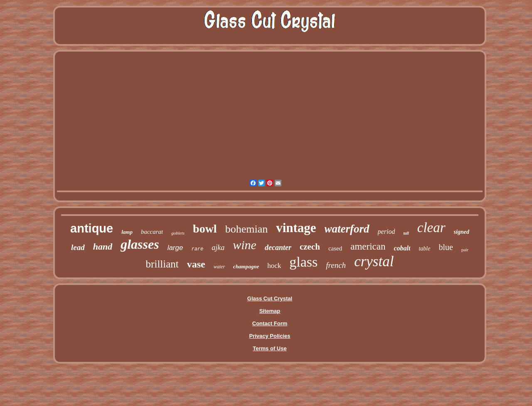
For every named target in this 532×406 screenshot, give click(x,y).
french (336, 265)
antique (92, 228)
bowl (205, 229)
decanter (278, 248)
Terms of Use (270, 348)
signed (462, 232)
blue (446, 247)
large (175, 248)
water (219, 267)
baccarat (152, 232)
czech (310, 247)
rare (197, 249)
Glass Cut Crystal (270, 298)
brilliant (162, 264)
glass (303, 262)
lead (78, 247)
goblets (178, 233)
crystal (374, 261)
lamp (127, 232)
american (368, 246)
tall (406, 233)
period (387, 231)
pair (465, 250)
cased (335, 248)
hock (274, 266)
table (424, 249)
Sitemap (270, 311)
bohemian (247, 229)
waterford (347, 229)
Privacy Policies (270, 336)
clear (431, 228)
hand (103, 246)
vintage (296, 228)
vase (196, 264)
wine (245, 245)
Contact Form (270, 323)
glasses (140, 244)
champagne (246, 266)
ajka (218, 248)
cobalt (402, 248)
